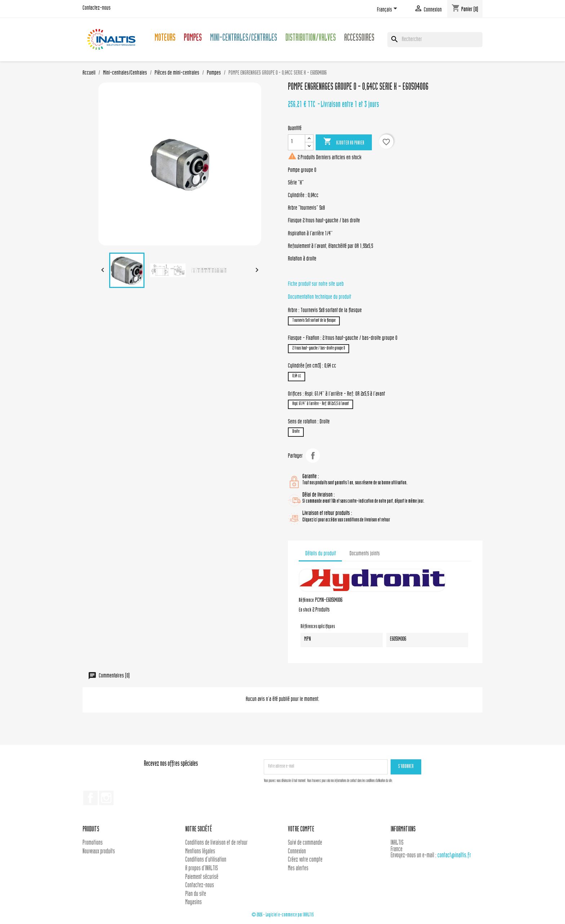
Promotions (93, 843)
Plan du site (196, 894)
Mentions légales (200, 852)
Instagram (106, 798)
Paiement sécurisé (202, 877)
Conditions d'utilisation (206, 860)
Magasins (193, 903)
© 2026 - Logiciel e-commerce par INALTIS (283, 915)
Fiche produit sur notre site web (316, 284)
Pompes (193, 39)
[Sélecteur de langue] (388, 10)
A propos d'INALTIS (202, 869)
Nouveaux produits (99, 852)
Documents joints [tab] (365, 554)
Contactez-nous (97, 8)
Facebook (90, 798)
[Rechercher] (435, 40)
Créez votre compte (305, 860)
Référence (306, 601)
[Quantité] (297, 142)
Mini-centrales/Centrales (244, 39)
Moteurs (165, 39)
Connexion (297, 852)
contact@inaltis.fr (454, 856)
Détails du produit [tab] (321, 554)
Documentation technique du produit (319, 297)
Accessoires (359, 39)
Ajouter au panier (344, 142)
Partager (313, 456)
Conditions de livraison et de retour (216, 843)
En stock (305, 610)
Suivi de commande (305, 843)
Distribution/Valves (311, 39)
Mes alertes (298, 869)
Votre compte (301, 830)
